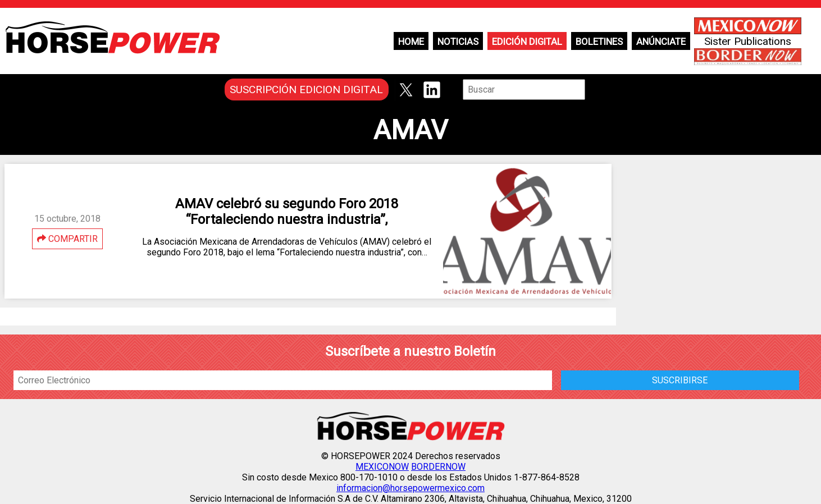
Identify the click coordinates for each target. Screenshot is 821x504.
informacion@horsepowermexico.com (410, 488)
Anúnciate (661, 42)
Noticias (458, 42)
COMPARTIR (67, 239)
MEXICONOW (382, 467)
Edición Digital (527, 42)
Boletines (599, 42)
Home (411, 42)
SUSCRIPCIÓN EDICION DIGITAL (306, 90)
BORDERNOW (438, 467)
